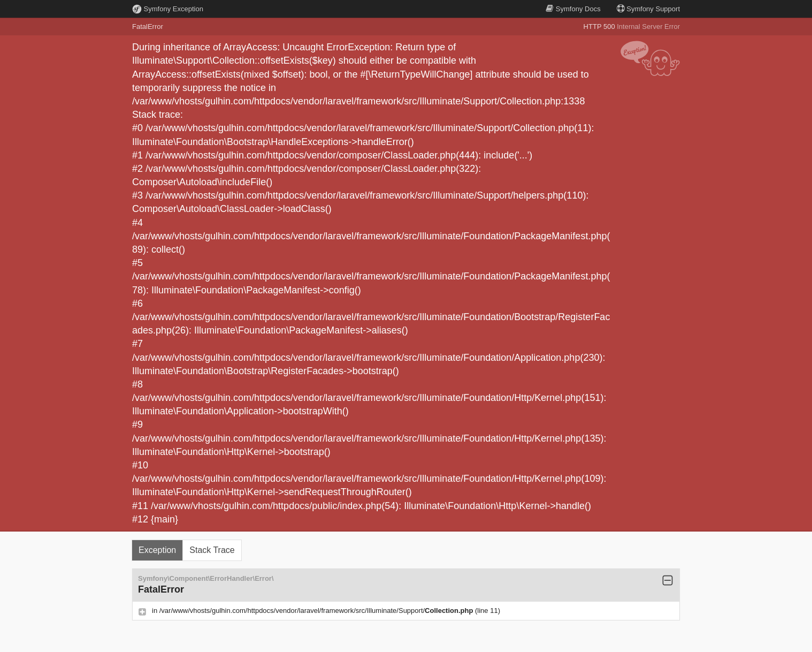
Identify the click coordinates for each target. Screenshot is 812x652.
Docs (573, 9)
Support (648, 9)
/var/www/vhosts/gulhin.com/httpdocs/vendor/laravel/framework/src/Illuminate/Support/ (317, 611)
